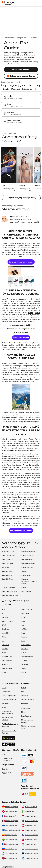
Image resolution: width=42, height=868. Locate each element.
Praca (4, 707)
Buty (23, 692)
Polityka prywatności (9, 696)
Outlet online (26, 708)
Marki (23, 712)
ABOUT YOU (6, 773)
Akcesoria (25, 696)
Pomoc (4, 754)
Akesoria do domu (28, 700)
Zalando (5, 769)
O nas (4, 688)
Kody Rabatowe (27, 716)
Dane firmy (6, 692)
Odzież (24, 688)
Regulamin (6, 704)
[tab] (6, 89)
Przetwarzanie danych (10, 700)
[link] (21, 97)
